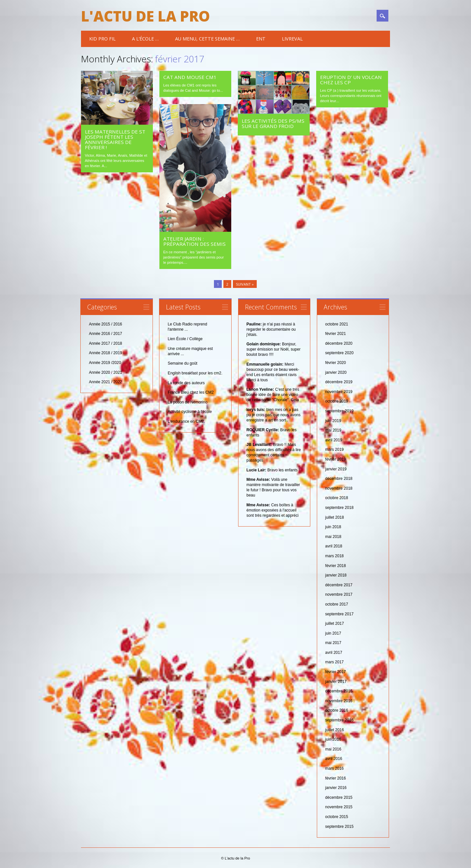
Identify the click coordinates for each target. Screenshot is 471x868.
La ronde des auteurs (186, 383)
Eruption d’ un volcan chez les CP (351, 80)
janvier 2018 (336, 575)
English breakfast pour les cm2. (195, 373)
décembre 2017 (339, 585)
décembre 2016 (339, 691)
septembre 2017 (340, 614)
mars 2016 (335, 768)
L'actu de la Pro (146, 16)
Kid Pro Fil (102, 39)
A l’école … (145, 39)
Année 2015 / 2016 (105, 324)
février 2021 (336, 334)
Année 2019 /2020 (105, 362)
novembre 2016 (339, 701)
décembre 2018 (339, 478)
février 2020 (336, 362)
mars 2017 (335, 662)
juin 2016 (333, 739)
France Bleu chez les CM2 (191, 392)
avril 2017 (334, 652)
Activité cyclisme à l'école (190, 412)
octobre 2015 (337, 816)
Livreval (292, 39)
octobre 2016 (337, 710)
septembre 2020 (340, 353)
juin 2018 (333, 527)
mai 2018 (333, 536)
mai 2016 (333, 749)
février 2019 (336, 459)
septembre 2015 (340, 826)
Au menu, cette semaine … (207, 39)
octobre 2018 (337, 498)
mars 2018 (335, 556)
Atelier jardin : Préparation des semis (195, 241)
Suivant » (245, 284)
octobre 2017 (337, 604)
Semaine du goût (182, 363)
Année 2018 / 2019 (105, 353)
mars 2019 (335, 450)
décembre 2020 (339, 343)
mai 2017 (333, 643)
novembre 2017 (339, 594)
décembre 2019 (339, 382)
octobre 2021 (337, 324)
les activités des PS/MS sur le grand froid (273, 123)
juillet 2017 (335, 623)
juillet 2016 (335, 730)
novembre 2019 (339, 391)
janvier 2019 (336, 469)
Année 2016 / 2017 (105, 334)
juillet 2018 (335, 517)
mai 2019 (333, 430)
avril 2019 (334, 440)
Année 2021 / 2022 (105, 382)
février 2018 (336, 565)
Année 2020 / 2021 (105, 372)
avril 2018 (334, 546)
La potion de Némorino (187, 402)
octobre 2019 (337, 401)
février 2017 (336, 671)
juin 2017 (333, 633)
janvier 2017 (336, 681)
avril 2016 (334, 759)
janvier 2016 (336, 787)
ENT (261, 39)
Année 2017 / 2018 (105, 343)
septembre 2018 (340, 507)
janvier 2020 (336, 372)
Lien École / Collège (185, 339)
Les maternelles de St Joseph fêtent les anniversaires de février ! (115, 139)
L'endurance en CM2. (186, 421)
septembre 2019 (340, 411)
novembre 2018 (339, 488)
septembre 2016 (340, 720)
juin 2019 (333, 420)
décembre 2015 (339, 797)
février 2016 (336, 778)
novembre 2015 (339, 807)
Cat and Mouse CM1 (190, 77)
